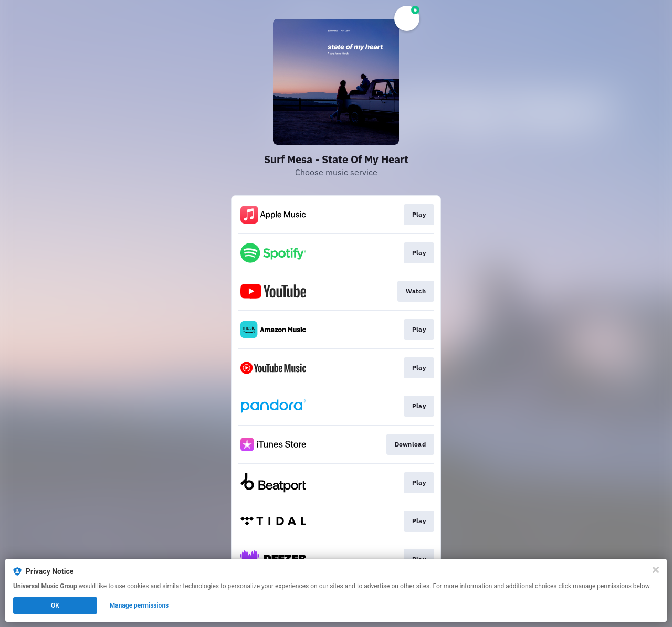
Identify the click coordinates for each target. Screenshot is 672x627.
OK (55, 605)
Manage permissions (139, 605)
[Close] (656, 570)
